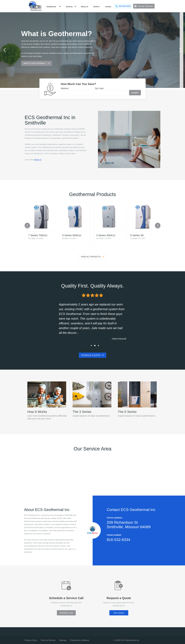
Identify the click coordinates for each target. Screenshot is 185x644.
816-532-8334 (119, 540)
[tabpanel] (92, 50)
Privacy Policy (31, 640)
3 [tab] (98, 346)
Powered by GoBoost (80, 640)
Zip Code (99, 88)
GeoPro (96, 7)
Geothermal (51, 7)
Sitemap (63, 640)
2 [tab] (95, 346)
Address (65, 88)
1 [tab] (91, 346)
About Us (85, 7)
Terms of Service (48, 640)
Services (69, 7)
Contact (108, 7)
